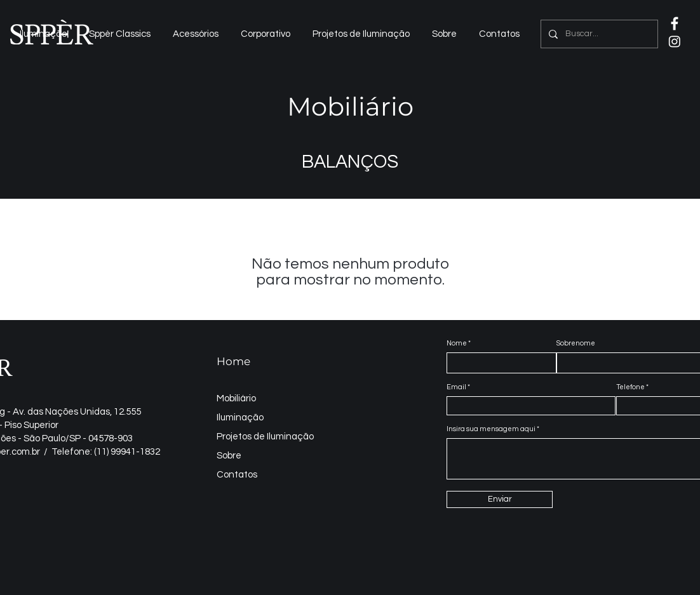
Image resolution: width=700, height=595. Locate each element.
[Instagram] (675, 41)
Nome (457, 343)
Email (456, 387)
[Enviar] (500, 499)
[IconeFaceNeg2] (675, 23)
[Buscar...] (598, 34)
